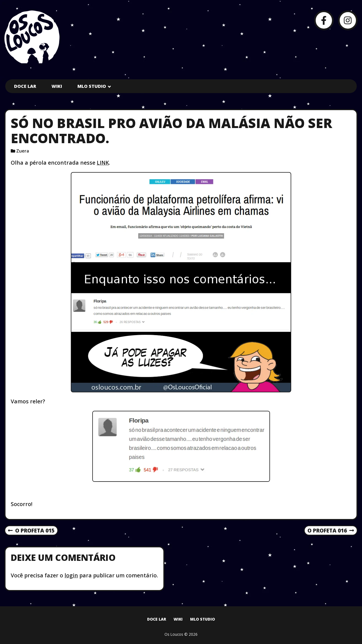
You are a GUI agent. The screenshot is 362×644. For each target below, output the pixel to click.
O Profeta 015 (31, 531)
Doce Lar (25, 86)
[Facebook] (324, 20)
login (71, 575)
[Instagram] (348, 20)
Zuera (23, 151)
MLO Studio (92, 86)
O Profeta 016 (331, 531)
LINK (103, 163)
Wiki (57, 86)
